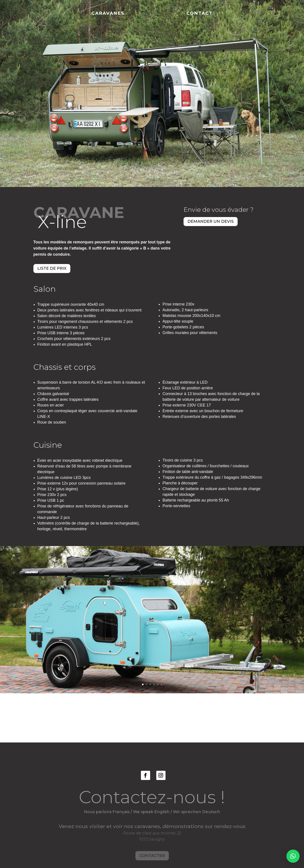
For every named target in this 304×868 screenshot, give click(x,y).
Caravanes (108, 14)
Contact (199, 14)
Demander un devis (211, 221)
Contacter (152, 854)
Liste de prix (52, 268)
